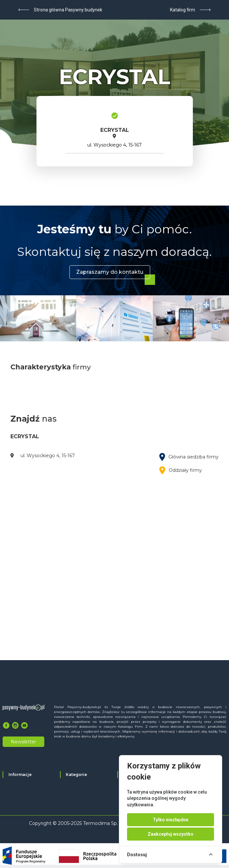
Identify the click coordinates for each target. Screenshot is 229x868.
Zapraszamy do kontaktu (110, 272)
